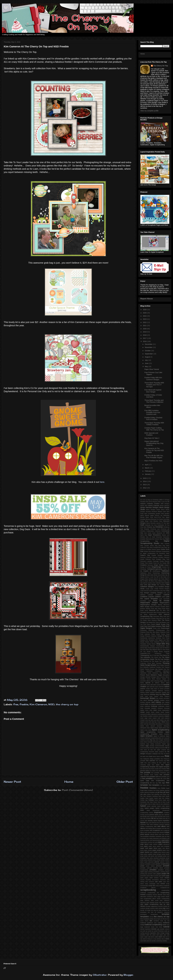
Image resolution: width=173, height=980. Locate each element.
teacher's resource (163, 912)
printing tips (144, 874)
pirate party (144, 860)
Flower (142, 563)
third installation (145, 919)
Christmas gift (165, 529)
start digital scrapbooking (149, 904)
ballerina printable (151, 691)
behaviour (158, 692)
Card (142, 525)
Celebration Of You (163, 525)
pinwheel (156, 858)
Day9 (154, 537)
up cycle (143, 931)
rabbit (151, 878)
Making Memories (164, 605)
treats (153, 927)
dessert (153, 726)
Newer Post (12, 782)
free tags (162, 783)
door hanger (160, 740)
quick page (166, 876)
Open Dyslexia (152, 620)
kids (142, 819)
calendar (148, 702)
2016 (145, 341)
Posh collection (145, 634)
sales (160, 882)
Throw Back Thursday (154, 663)
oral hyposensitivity (155, 840)
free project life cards (160, 779)
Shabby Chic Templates (147, 640)
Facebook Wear (164, 553)
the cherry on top (67, 704)
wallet (156, 937)
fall (166, 748)
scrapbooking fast (153, 893)
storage (148, 906)
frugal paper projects (147, 790)
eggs (147, 746)
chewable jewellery (151, 708)
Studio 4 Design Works (155, 652)
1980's (161, 500)
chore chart (149, 710)
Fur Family (163, 563)
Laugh (147, 589)
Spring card (159, 648)
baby (152, 689)
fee (166, 752)
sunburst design (145, 908)
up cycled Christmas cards (160, 931)
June (147, 363)
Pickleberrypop (160, 630)
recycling (148, 880)
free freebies (163, 769)
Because (148, 519)
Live (165, 593)
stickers (143, 906)
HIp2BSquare (157, 571)
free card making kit (151, 763)
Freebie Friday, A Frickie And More (153, 396)
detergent (167, 726)
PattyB (153, 624)
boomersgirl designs (148, 698)
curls (147, 722)
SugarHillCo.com (145, 653)
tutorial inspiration (146, 929)
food (151, 756)
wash (160, 937)
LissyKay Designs (157, 593)
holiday (167, 798)
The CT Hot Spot (154, 655)
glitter (145, 794)
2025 (145, 313)
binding (164, 692)
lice (158, 823)
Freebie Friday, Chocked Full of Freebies (153, 419)
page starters (154, 844)
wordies (154, 941)
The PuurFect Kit (146, 661)
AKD (146, 506)
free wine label (165, 785)
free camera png (161, 761)
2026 (145, 310)
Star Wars (146, 650)
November (149, 347)
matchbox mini (145, 824)
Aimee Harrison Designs (149, 507)
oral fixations (163, 838)
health (168, 796)
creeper (143, 720)
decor (164, 722)
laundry (150, 821)
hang (160, 796)
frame (154, 756)
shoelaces (150, 897)
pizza (155, 860)
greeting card (158, 794)
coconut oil (144, 714)
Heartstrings (156, 573)
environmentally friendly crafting (150, 748)
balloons (161, 691)
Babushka (166, 515)
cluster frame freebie (162, 712)
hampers (149, 796)
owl (153, 842)
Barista (142, 517)
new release (166, 834)
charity (167, 706)
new (160, 834)
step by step (164, 904)
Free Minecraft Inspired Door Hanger (153, 391)
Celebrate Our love (151, 525)
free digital (156, 765)
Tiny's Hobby (160, 665)
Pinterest (143, 632)
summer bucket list (164, 906)
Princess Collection (151, 636)
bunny (168, 700)
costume (155, 716)
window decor (161, 939)
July (146, 360)
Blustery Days (158, 521)
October (148, 351)
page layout (144, 844)
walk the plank (151, 935)
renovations (155, 880)
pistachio (150, 860)
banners (167, 691)
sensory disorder (157, 895)
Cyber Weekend (157, 533)
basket (147, 692)
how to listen (152, 804)
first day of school (164, 754)
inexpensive (156, 810)
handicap (155, 796)
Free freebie (149, 563)
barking (143, 692)
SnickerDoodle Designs (148, 646)
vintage (162, 933)
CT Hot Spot (165, 523)
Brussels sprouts (156, 523)
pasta (155, 854)
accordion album (145, 681)
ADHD (142, 506)
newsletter (152, 836)
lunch (168, 823)
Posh (168, 632)
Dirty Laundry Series (147, 546)
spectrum (143, 902)
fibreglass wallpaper (152, 754)
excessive (162, 748)
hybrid (143, 806)
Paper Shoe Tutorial (152, 369)
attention (162, 687)
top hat (167, 921)
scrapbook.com (165, 888)
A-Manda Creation (153, 504)
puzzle (156, 876)
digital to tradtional (159, 736)
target (149, 910)
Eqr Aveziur (152, 551)
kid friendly (144, 817)
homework (143, 802)
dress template (148, 742)
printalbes (161, 870)
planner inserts (165, 862)
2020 (145, 329)
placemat (151, 862)
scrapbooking (148, 890)
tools (162, 921)
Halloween (165, 571)
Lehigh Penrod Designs (162, 589)
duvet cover (166, 742)
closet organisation (164, 710)
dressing (156, 742)
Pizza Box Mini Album (153, 632)
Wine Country (161, 677)
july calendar (165, 815)
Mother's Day (165, 612)
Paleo (149, 624)
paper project (148, 850)
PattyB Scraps (161, 624)
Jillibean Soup (162, 581)
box (157, 698)
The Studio (155, 661)
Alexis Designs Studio (153, 510)
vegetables (153, 933)
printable (166, 866)
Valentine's (166, 671)
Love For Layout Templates (155, 598)
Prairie (158, 634)
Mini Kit (159, 610)
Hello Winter (154, 575)
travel (164, 925)
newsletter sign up (161, 836)
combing (160, 714)
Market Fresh (150, 609)
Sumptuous (158, 653)
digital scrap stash (146, 730)
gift (156, 792)
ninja (168, 836)
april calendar (151, 687)
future (158, 790)
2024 (145, 316)
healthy (142, 798)
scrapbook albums (148, 888)
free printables (148, 778)
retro (147, 882)
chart (142, 708)
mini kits (164, 828)
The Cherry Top (156, 657)
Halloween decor (146, 573)
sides (155, 897)
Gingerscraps (156, 567)
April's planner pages (147, 515)
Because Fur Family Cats (159, 519)
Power (153, 634)
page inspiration (163, 842)
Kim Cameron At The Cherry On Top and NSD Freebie (154, 450)
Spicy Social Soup (150, 648)
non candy (150, 838)
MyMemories (153, 614)
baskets (152, 692)
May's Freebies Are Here (153, 461)
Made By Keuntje (161, 601)
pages (160, 844)
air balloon (156, 683)
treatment (147, 927)
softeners (167, 900)
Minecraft (152, 610)
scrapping (149, 895)
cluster (143, 712)
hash (164, 796)
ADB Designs (165, 504)
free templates (154, 785)
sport (148, 902)
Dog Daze (158, 546)
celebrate (147, 706)
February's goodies (146, 561)
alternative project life (157, 685)
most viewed (160, 832)
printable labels (158, 868)
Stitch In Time (162, 650)
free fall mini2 (144, 769)
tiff (163, 919)
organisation (165, 840)
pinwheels (162, 858)
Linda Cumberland (154, 591)
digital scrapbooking (161, 730)
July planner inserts (146, 583)
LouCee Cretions (155, 597)
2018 (145, 335)
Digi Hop (162, 539)
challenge (154, 706)
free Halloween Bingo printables (150, 759)
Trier (163, 667)
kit (152, 818)
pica (148, 858)
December (149, 344)
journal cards (154, 815)
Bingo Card (149, 521)
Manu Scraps (145, 607)
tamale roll (144, 910)
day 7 (160, 722)
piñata (159, 860)
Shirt (157, 640)
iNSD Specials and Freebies (151, 434)
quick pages (144, 878)
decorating (152, 724)
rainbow (156, 878)
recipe (161, 878)
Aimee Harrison (165, 506)
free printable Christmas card (160, 773)
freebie (24, 704)
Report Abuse (147, 299)
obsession (156, 838)
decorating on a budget (162, 724)
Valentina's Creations (154, 671)
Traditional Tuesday (155, 667)
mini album (162, 826)
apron (157, 687)
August (148, 357)
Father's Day (145, 555)
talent (168, 908)
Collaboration (150, 531)
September (149, 354)
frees (159, 788)
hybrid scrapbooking (162, 808)
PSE (145, 624)
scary (147, 884)
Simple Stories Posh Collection (150, 642)
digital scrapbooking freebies (152, 732)
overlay (150, 842)
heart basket (149, 798)
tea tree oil (152, 912)
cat (150, 704)
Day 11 (149, 537)
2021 (145, 326)
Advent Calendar (154, 506)
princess (159, 866)
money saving (152, 832)
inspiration (158, 812)
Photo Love (157, 628)
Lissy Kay (163, 591)
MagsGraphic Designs (149, 603)
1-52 (144, 500)
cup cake (151, 720)
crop (146, 720)
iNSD (142, 810)
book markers (165, 696)
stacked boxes (154, 902)
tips (151, 921)
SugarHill (167, 652)
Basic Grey (149, 517)
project (159, 874)
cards (146, 704)
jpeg (160, 815)
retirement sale (165, 880)
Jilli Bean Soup (153, 581)
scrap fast (152, 886)
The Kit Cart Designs (162, 659)
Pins (168, 630)
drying (160, 742)
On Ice (164, 618)
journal (147, 815)
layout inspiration (164, 821)
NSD (51, 704)
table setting (159, 908)
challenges (161, 706)
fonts (147, 756)
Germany (150, 565)
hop (148, 802)
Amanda (148, 512)
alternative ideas (145, 685)
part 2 (152, 852)
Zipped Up (166, 679)
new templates (145, 836)
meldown (156, 824)
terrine (151, 917)
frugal (168, 788)
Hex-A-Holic (161, 575)
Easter (163, 549)
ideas (148, 810)
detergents (143, 728)
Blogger (128, 975)
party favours (162, 852)
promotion (143, 876)
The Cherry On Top (161, 66)
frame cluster (160, 756)
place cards (144, 862)
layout (155, 821)
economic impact (161, 744)
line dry (162, 823)
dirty (160, 738)
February (148, 471)
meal (151, 824)
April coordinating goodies (152, 514)
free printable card (152, 777)
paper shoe (166, 850)
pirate (168, 858)
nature (157, 834)
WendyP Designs (151, 677)
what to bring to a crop (150, 939)
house (155, 802)
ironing (142, 815)
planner (157, 862)
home (156, 800)
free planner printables (163, 771)
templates (145, 917)
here (102, 482)
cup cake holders (159, 720)
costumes (161, 716)
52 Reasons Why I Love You (159, 502)
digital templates (146, 736)
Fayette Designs (157, 555)
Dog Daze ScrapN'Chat (154, 547)
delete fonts (145, 726)
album (163, 683)
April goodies (165, 514)
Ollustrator (100, 975)
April (147, 465)
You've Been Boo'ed (154, 679)
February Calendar (146, 557)
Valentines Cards (146, 673)
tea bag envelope (162, 910)
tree (157, 927)
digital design (154, 728)
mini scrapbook (155, 830)
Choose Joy (151, 527)
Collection (158, 531)
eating (152, 744)
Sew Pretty (166, 638)
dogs (154, 740)
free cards (163, 763)
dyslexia (143, 744)
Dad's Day (144, 535)
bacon (142, 691)
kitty (158, 819)
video (158, 933)
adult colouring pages (157, 681)
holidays (151, 800)
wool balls (143, 941)
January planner (153, 579)
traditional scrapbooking (153, 925)
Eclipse (146, 551)
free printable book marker (149, 775)
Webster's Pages (156, 675)
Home (69, 782)
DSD (168, 533)
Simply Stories (151, 644)
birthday (153, 694)
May (147, 366)
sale (156, 882)
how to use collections (163, 804)
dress (142, 742)
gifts (142, 794)
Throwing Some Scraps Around (155, 664)
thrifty (152, 919)
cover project (153, 718)
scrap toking (159, 886)
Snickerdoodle (161, 646)
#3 (141, 500)
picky (151, 858)
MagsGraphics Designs (148, 605)
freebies (153, 788)
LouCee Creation (154, 595)
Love (163, 597)
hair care (143, 796)
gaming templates (150, 792)
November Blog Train (160, 616)
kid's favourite (159, 817)
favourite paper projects (156, 752)
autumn (143, 689)
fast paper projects (160, 750)
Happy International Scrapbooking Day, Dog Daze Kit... (154, 443)
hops (151, 802)
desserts (159, 726)
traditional (143, 923)
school (163, 884)
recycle (142, 880)
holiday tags (144, 800)
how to (160, 802)
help (160, 798)
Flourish (167, 561)
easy (148, 744)
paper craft (144, 848)
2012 (145, 488)
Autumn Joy (159, 515)
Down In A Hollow (146, 549)
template (166, 914)
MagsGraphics (165, 603)
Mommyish (150, 612)
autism (167, 687)
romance (152, 882)
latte (146, 821)
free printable (145, 773)
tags (164, 908)
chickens (160, 708)
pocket (153, 864)
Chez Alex (143, 527)
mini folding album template (153, 828)
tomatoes (156, 921)
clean (155, 710)
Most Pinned (157, 612)
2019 (145, 332)
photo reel (147, 856)
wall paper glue (161, 935)
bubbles (162, 700)
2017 (145, 338)
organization (144, 842)
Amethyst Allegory (157, 512)
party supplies (148, 854)
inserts (151, 813)
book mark (144, 696)
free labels (153, 771)
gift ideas (166, 792)
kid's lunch (166, 817)
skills (152, 900)
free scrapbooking (158, 781)
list (165, 823)
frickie (163, 788)
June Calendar (157, 583)
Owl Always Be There (152, 622)
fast (152, 750)
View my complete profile (149, 111)
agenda (148, 683)
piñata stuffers (165, 860)
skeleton (147, 900)
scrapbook (166, 886)
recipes (167, 878)
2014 (145, 481)
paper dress (153, 848)
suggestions (154, 906)
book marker (154, 696)
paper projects (157, 850)
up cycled (149, 931)
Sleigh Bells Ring (163, 644)
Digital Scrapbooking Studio (155, 542)
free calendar (151, 761)
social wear (159, 900)
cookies (150, 716)
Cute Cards (148, 533)
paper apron (152, 846)
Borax (148, 523)
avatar (148, 689)
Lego (152, 589)
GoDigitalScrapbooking (155, 569)
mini (155, 826)
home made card (164, 800)
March (147, 468)
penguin (159, 854)
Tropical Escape (150, 669)
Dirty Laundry (165, 543)
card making (156, 702)
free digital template (163, 767)
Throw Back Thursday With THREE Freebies (154, 424)
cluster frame (150, 712)
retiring (142, 882)
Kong (156, 587)
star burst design (164, 902)
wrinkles (165, 941)
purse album (150, 876)
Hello (148, 575)
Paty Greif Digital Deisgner (153, 626)
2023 (145, 319)
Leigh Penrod (144, 591)
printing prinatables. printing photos (159, 872)
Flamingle (156, 561)
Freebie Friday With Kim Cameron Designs (153, 379)
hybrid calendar (151, 806)
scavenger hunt (154, 884)
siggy (159, 897)
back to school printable (162, 689)
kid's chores (151, 817)
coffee (149, 714)
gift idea (160, 792)
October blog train (156, 618)
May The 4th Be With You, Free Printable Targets (154, 457)
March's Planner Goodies (158, 607)
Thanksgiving (145, 655)
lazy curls (149, 823)
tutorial (166, 927)
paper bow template (163, 846)
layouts (143, 822)
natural (152, 834)
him (163, 798)
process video (152, 874)
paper (146, 846)
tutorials (154, 929)
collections (154, 714)
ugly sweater (161, 929)
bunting (143, 702)
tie (161, 919)
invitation (167, 813)
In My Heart (163, 577)
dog (151, 740)
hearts (156, 798)
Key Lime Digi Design (148, 585)
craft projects (165, 718)
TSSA (168, 653)
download (166, 740)
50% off (148, 502)
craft (159, 718)
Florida (162, 561)
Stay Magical (153, 650)
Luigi (150, 601)
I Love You (153, 577)
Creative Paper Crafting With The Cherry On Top (154, 429)
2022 (145, 322)
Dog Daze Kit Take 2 (152, 438)
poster (142, 866)
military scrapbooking (147, 826)
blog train (166, 694)
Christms (143, 531)
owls (156, 842)
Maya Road (162, 609)
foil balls (143, 756)
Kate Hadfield (165, 583)
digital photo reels (164, 728)
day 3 (156, 722)
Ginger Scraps (159, 565)
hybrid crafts (161, 806)
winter (167, 939)
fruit (155, 790)
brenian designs (154, 700)
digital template (164, 734)
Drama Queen (156, 549)
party (156, 852)
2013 (145, 485)
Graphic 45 (147, 571)
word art (149, 941)
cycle (150, 722)
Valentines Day (157, 673)
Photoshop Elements (147, 630)
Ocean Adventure (145, 618)
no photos (143, 838)
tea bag (153, 910)
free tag (155, 783)
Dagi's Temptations (154, 535)
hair (168, 794)
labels (161, 819)
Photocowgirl (165, 628)
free (16, 704)
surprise (152, 908)
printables (153, 870)
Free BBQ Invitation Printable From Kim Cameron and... (152, 412)
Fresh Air (156, 563)
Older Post (125, 782)
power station (150, 866)
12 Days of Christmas (152, 500)
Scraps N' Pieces (163, 636)
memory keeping (164, 824)
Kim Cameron (38, 704)
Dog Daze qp (165, 547)
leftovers (154, 823)
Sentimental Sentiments (148, 638)
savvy (142, 884)
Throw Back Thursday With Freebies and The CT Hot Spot (154, 385)
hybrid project (149, 808)
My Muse (144, 614)
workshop (159, 941)
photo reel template (157, 856)
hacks (165, 794)
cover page (144, 718)
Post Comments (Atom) (77, 790)
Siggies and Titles (164, 640)
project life (165, 874)
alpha (168, 683)
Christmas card (155, 529)
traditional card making (154, 923)
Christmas (159, 527)
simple (163, 897)
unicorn (167, 929)
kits (155, 819)
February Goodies (158, 557)
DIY (164, 533)
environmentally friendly (162, 746)
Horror (147, 577)
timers (147, 921)
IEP (158, 577)
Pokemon (163, 632)
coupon (167, 716)
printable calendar (146, 868)
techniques (144, 914)
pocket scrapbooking (162, 864)
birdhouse (147, 694)
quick (160, 876)
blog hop (159, 694)
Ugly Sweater (159, 669)
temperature (154, 914)
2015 (145, 478)
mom (146, 832)
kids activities (147, 819)
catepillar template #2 (157, 704)
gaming (162, 790)
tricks (161, 927)
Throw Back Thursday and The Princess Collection (154, 401)
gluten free (151, 794)
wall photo (151, 937)
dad (153, 722)
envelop (152, 746)
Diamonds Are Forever (152, 539)
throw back (157, 919)
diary (148, 728)
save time (166, 882)
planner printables (146, 864)
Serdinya (159, 638)
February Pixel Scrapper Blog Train (157, 559)
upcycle (147, 933)
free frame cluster (154, 769)
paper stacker (145, 852)
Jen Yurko (161, 579)
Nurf (168, 616)
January (148, 474)
